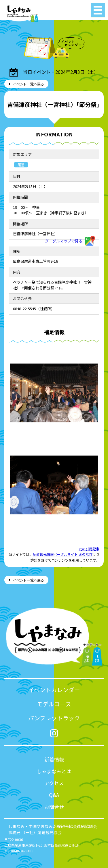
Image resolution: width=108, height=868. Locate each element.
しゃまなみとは (54, 771)
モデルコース (54, 704)
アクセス (54, 783)
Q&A (54, 795)
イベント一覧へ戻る (29, 84)
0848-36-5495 (22, 851)
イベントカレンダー (54, 690)
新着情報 (54, 759)
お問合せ (54, 807)
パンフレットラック (54, 718)
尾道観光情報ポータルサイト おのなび (63, 554)
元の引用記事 (89, 549)
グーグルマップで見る (70, 241)
